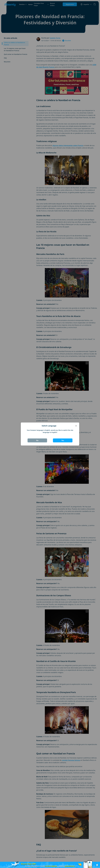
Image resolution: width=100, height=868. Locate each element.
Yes (63, 440)
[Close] (76, 426)
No (37, 440)
